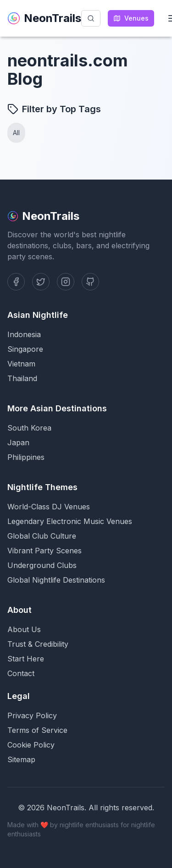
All (16, 133)
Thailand (22, 378)
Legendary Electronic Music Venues (70, 521)
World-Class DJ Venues (49, 507)
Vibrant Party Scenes (44, 551)
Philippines (26, 457)
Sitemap (21, 759)
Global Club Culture (42, 536)
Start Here (26, 659)
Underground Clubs (42, 565)
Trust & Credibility (38, 644)
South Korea (29, 428)
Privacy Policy (32, 715)
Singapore (25, 349)
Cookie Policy (31, 745)
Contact (21, 673)
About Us (24, 629)
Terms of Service (37, 730)
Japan (18, 442)
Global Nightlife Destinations (56, 580)
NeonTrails (44, 18)
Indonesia (24, 334)
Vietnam (21, 364)
